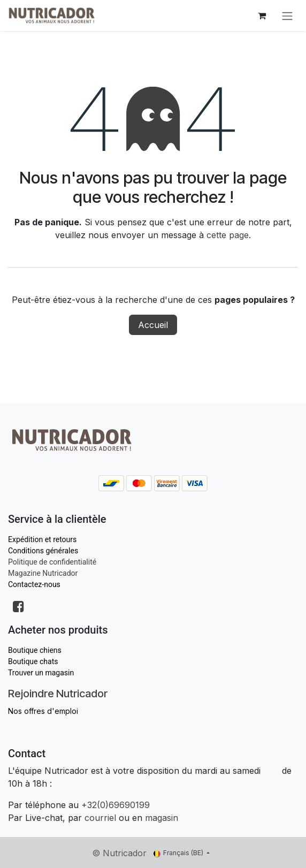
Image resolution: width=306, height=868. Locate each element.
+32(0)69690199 (116, 805)
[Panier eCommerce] (262, 16)
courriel (100, 818)
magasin (162, 818)
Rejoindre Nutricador (58, 694)
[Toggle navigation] (287, 16)
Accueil (153, 325)
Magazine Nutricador (43, 573)
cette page (228, 235)
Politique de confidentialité (52, 562)
